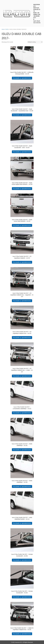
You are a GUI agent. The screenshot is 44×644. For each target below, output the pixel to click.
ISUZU (7, 29)
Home (3, 29)
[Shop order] (35, 42)
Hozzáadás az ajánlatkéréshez (22, 78)
